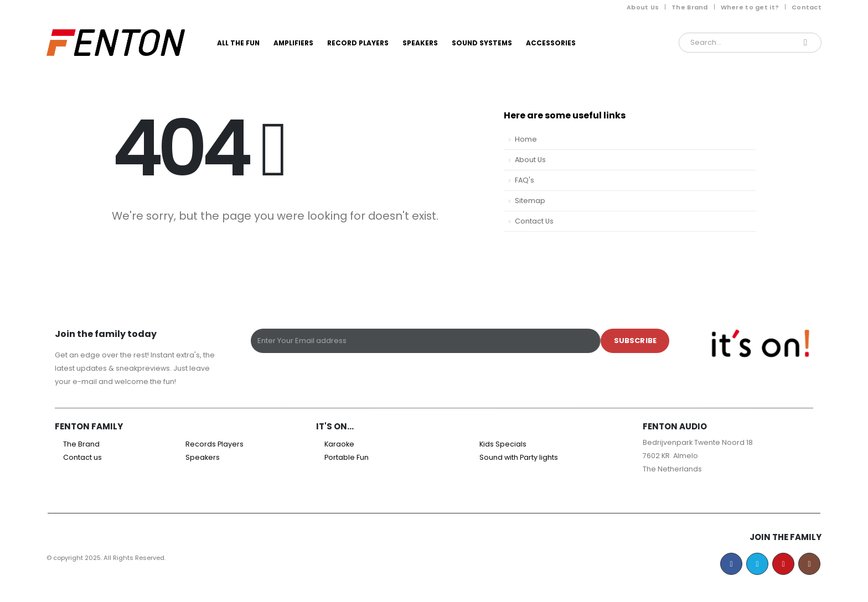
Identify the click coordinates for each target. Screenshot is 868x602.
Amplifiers (293, 43)
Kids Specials (503, 444)
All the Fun (238, 43)
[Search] (805, 43)
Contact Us (534, 221)
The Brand (689, 7)
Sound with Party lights (519, 457)
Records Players (215, 444)
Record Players (358, 43)
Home (526, 139)
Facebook (731, 564)
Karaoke (339, 444)
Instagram (809, 564)
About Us (643, 7)
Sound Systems (482, 43)
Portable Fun (347, 457)
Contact (807, 7)
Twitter (757, 564)
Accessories (551, 43)
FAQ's (525, 180)
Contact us (82, 457)
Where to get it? (750, 7)
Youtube (783, 564)
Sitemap (530, 201)
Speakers (420, 43)
